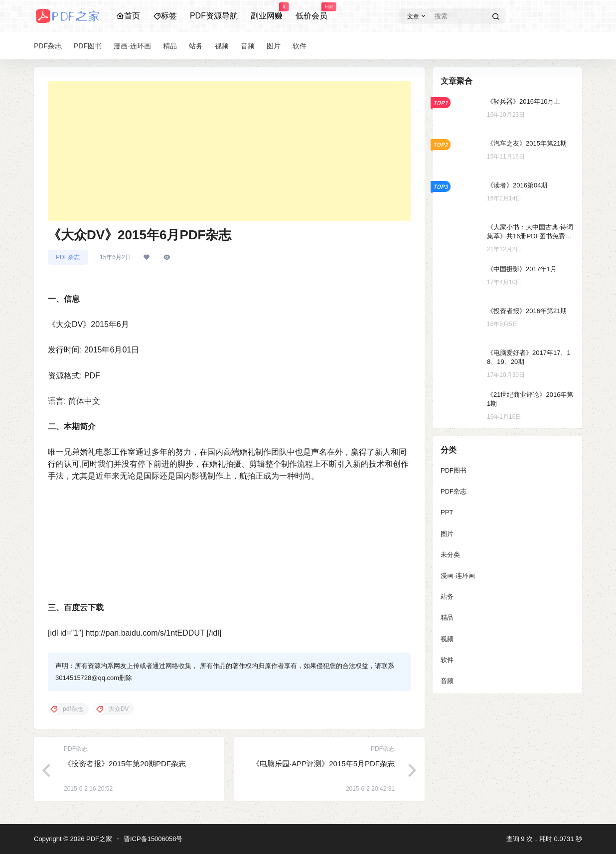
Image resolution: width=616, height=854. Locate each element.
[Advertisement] (229, 151)
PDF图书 (454, 470)
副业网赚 (267, 11)
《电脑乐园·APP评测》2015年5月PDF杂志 (323, 764)
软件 (447, 660)
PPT (447, 512)
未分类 (450, 555)
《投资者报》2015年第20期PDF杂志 (125, 764)
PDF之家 (98, 839)
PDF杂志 (68, 257)
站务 (447, 597)
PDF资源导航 (214, 16)
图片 (447, 534)
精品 (447, 617)
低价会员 (311, 11)
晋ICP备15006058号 (153, 839)
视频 (447, 639)
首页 (128, 16)
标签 (165, 16)
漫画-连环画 (458, 576)
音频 (447, 681)
